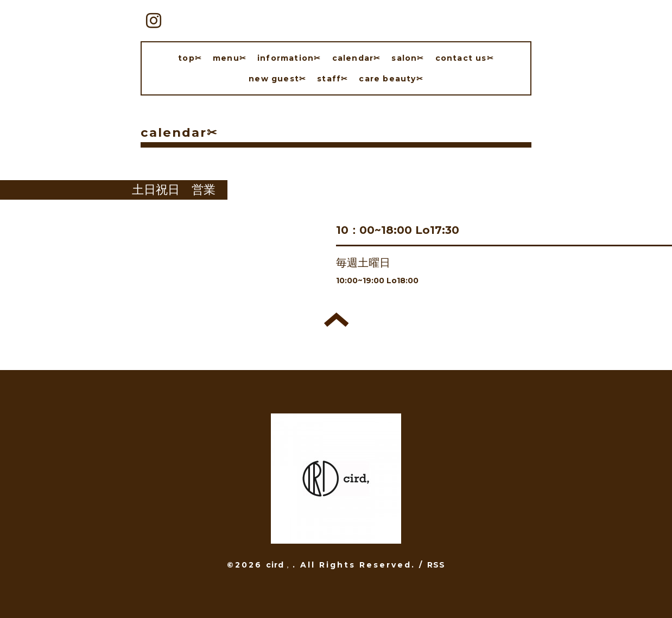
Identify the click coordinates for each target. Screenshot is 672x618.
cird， (279, 565)
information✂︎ (289, 58)
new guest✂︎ (277, 79)
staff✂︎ (332, 79)
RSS (436, 565)
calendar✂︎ (357, 58)
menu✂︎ (230, 58)
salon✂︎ (408, 58)
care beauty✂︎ (391, 79)
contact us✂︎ (465, 58)
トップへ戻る (336, 320)
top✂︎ (190, 58)
